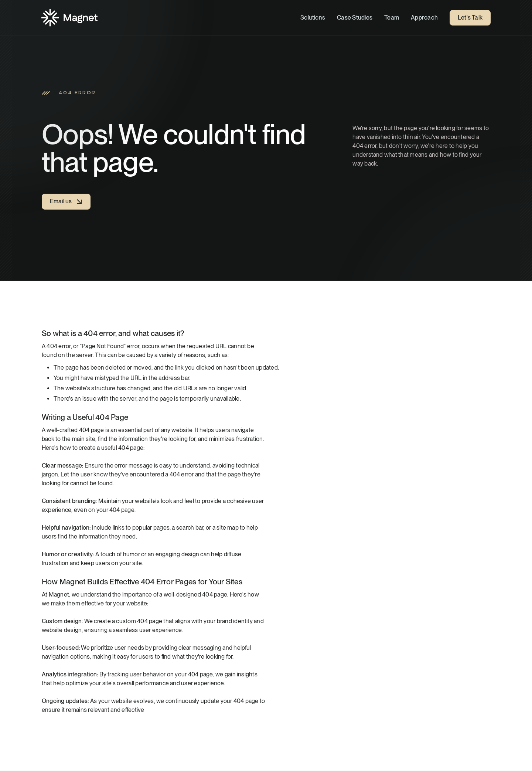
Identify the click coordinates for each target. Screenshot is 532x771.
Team (392, 18)
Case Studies (355, 18)
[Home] (69, 18)
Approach (424, 18)
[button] (313, 18)
